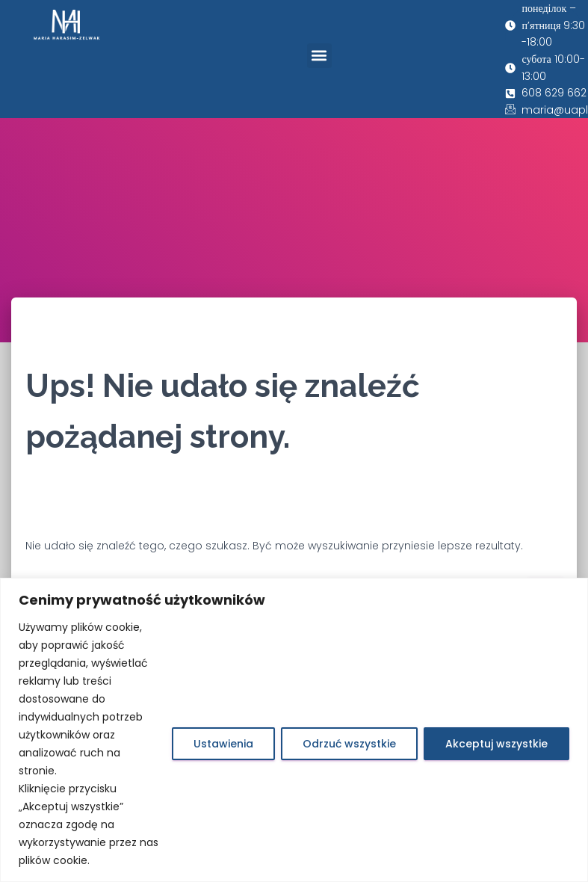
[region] (294, 730)
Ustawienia (223, 744)
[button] (319, 56)
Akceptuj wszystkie (496, 744)
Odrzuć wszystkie (349, 744)
